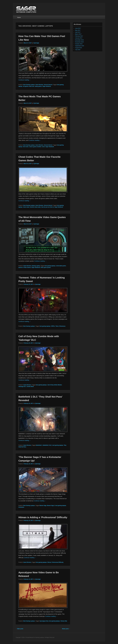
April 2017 (78, 32)
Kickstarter (21, 507)
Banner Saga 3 (51, 506)
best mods (26, 147)
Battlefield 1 (39, 445)
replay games (38, 86)
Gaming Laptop (36, 266)
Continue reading (25, 80)
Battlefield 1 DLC (47, 445)
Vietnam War (64, 621)
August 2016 (78, 48)
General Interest (48, 85)
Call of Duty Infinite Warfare (55, 385)
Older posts (19, 629)
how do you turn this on (48, 207)
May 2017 (78, 30)
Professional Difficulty (58, 562)
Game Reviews (39, 85)
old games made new (29, 86)
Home (19, 17)
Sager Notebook (47, 86)
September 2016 (80, 46)
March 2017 (78, 34)
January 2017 (79, 38)
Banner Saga (43, 506)
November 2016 (79, 42)
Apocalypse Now (44, 621)
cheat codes (26, 207)
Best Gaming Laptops (29, 85)
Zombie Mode (30, 387)
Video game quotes (46, 267)
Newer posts (66, 629)
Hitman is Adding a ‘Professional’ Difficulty (43, 517)
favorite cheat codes (35, 207)
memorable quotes (61, 266)
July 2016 (78, 50)
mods (43, 147)
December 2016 (79, 40)
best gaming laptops (50, 266)
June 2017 (78, 28)
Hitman (49, 562)
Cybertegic (36, 43)
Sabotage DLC (22, 387)
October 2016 (79, 44)
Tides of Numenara (60, 326)
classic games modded (35, 147)
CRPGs (53, 326)
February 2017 (79, 36)
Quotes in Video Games (25, 267)
